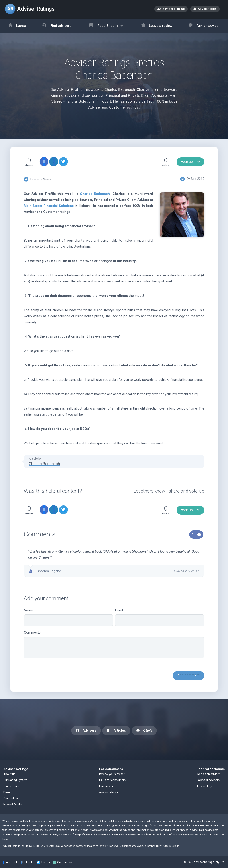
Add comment (188, 675)
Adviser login (205, 9)
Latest (17, 26)
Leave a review (157, 26)
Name (68, 617)
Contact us (11, 798)
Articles (116, 731)
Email (160, 617)
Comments (114, 645)
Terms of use (12, 786)
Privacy (8, 792)
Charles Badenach (95, 194)
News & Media (13, 804)
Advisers (86, 731)
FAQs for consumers (112, 780)
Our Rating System (15, 780)
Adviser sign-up (171, 9)
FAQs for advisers (208, 780)
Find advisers (57, 26)
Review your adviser (112, 774)
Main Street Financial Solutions (49, 206)
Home (35, 179)
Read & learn (106, 28)
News (47, 179)
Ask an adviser (204, 26)
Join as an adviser (208, 774)
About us (9, 774)
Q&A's (144, 731)
